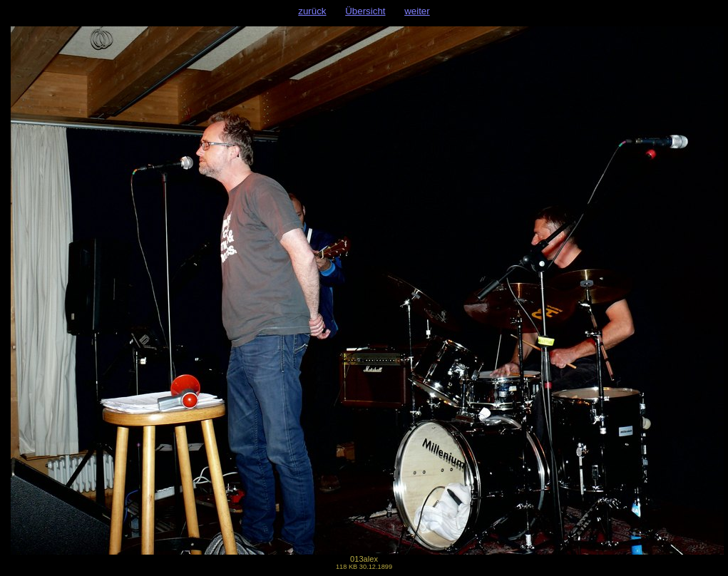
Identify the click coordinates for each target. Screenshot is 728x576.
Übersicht (365, 11)
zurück (312, 11)
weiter (417, 11)
